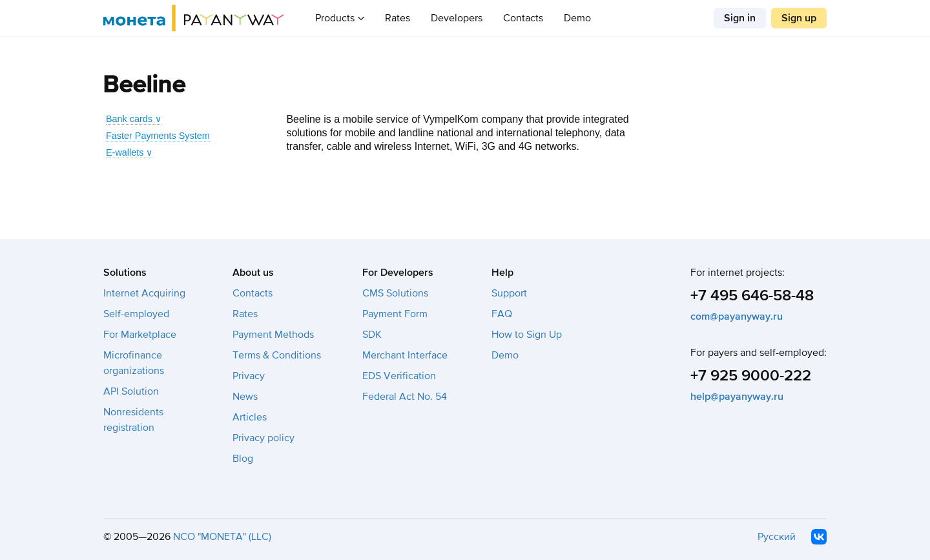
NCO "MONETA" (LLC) (222, 537)
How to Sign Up (527, 335)
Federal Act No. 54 (405, 397)
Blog (243, 459)
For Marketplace (140, 335)
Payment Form (395, 314)
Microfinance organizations (134, 363)
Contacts (523, 18)
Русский (777, 537)
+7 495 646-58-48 (752, 296)
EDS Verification (399, 376)
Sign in (740, 18)
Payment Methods (273, 335)
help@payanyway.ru (737, 397)
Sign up (799, 18)
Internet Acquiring (144, 293)
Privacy (249, 376)
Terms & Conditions (277, 355)
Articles (250, 417)
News (245, 397)
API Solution (131, 391)
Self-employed (136, 314)
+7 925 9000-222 (751, 376)
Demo (577, 18)
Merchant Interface (405, 355)
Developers (457, 18)
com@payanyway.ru (737, 316)
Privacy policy (263, 438)
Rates (398, 18)
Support (509, 293)
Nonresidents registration (133, 420)
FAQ (502, 314)
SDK (372, 335)
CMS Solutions (395, 293)
